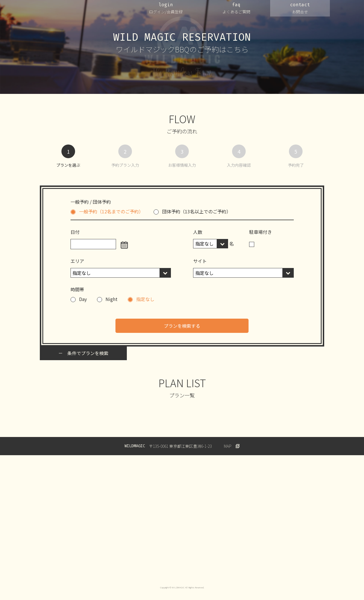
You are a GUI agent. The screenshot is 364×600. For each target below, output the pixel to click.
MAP (228, 446)
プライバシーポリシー (105, 570)
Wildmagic (287, 570)
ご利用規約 (141, 570)
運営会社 (70, 570)
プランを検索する (182, 326)
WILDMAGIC (69, 11)
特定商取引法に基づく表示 (247, 570)
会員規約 (167, 570)
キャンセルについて (200, 570)
